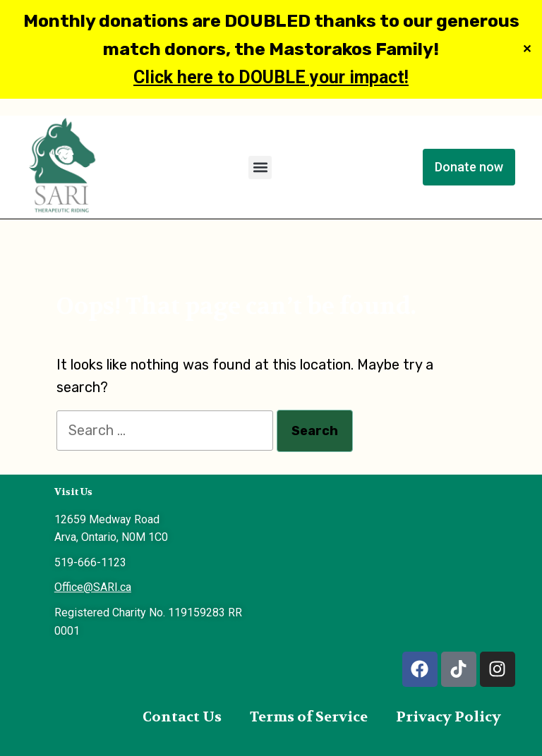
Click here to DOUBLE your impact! (271, 77)
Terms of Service (309, 717)
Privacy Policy (448, 717)
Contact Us (182, 717)
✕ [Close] (527, 50)
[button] (260, 167)
